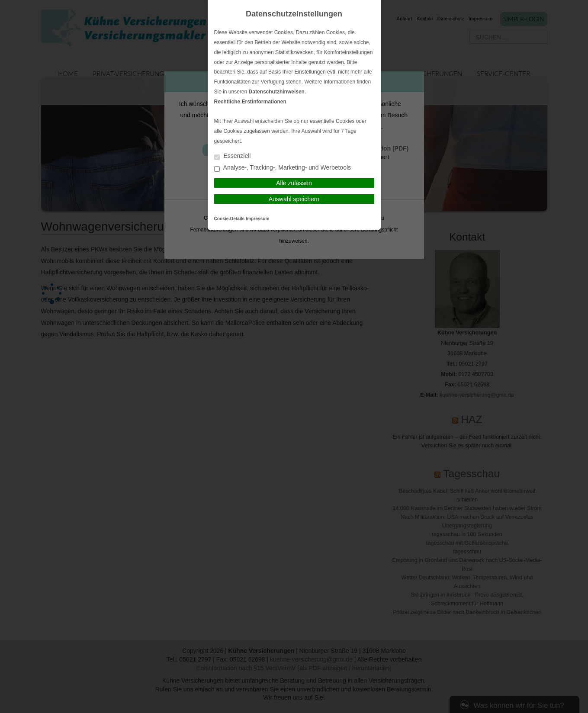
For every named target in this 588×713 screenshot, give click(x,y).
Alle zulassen (294, 183)
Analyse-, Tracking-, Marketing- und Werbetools (283, 168)
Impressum (257, 219)
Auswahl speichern (294, 199)
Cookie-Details (230, 219)
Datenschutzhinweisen (277, 92)
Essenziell (233, 156)
